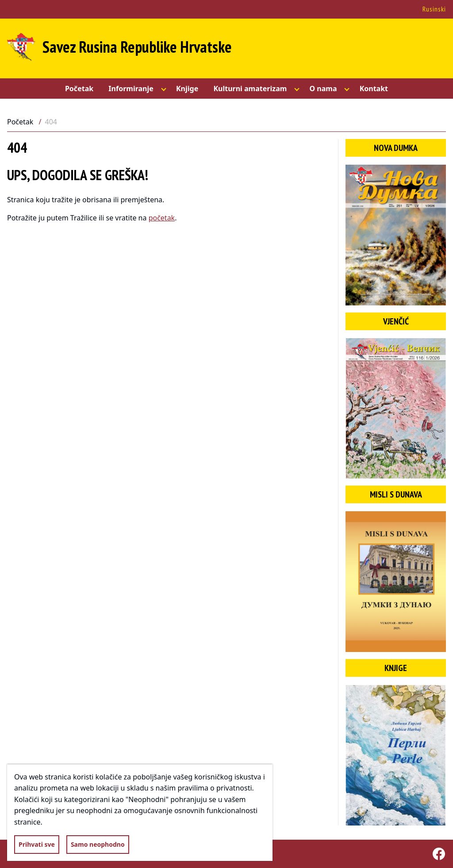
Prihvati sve (37, 844)
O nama (323, 89)
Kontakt (374, 89)
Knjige (187, 89)
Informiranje (131, 89)
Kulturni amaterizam (250, 89)
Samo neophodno (98, 844)
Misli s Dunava (396, 494)
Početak (79, 89)
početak (162, 218)
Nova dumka (396, 148)
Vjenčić (396, 321)
